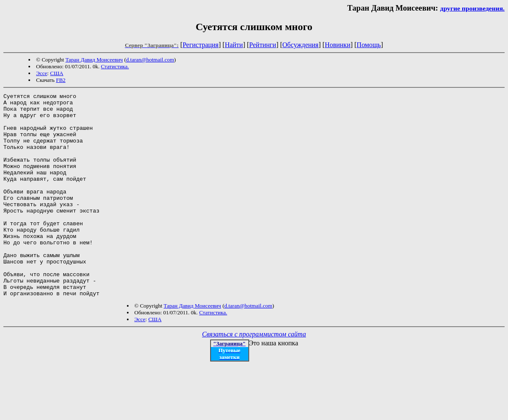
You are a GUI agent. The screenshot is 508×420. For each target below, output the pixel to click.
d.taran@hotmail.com (150, 60)
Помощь (369, 45)
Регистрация (201, 45)
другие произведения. (472, 8)
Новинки (338, 45)
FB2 (61, 80)
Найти (234, 45)
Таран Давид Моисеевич (94, 60)
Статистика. (115, 66)
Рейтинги (263, 45)
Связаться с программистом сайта (254, 375)
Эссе (42, 73)
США (57, 73)
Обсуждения (300, 45)
